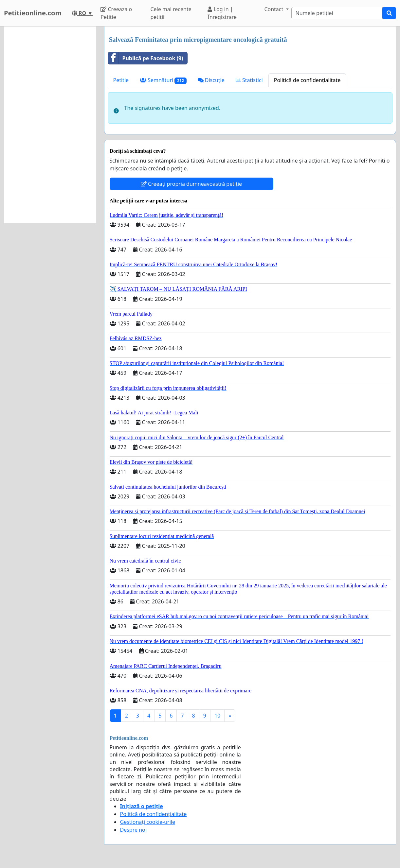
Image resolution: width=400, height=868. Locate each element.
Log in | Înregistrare (222, 13)
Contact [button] (274, 9)
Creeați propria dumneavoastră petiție (191, 184)
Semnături (163, 80)
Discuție (211, 80)
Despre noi (133, 830)
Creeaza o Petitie (116, 13)
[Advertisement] (50, 125)
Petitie (121, 80)
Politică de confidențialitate (307, 80)
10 (217, 716)
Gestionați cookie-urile (148, 822)
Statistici (249, 80)
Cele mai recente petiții (171, 13)
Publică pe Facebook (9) (146, 58)
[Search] (337, 13)
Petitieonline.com (33, 13)
